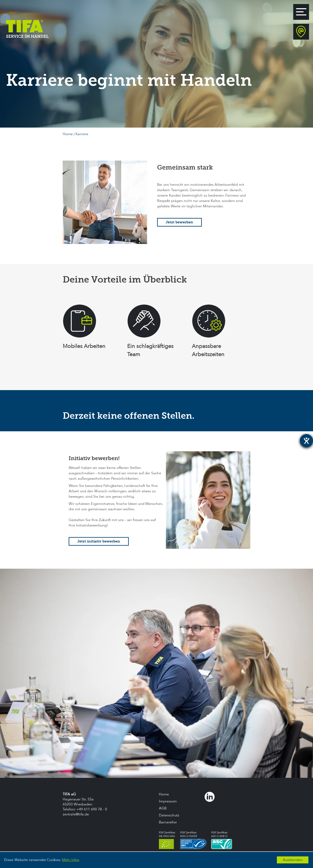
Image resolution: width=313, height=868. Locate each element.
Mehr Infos (71, 860)
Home (68, 134)
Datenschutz (169, 815)
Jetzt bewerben (179, 222)
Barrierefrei (168, 822)
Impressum (168, 801)
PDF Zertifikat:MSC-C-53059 (193, 840)
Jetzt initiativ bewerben (99, 541)
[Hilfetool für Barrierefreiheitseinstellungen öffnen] (306, 441)
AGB (163, 808)
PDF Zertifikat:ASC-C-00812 (222, 840)
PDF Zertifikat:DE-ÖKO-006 (167, 840)
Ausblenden (293, 860)
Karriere (82, 134)
